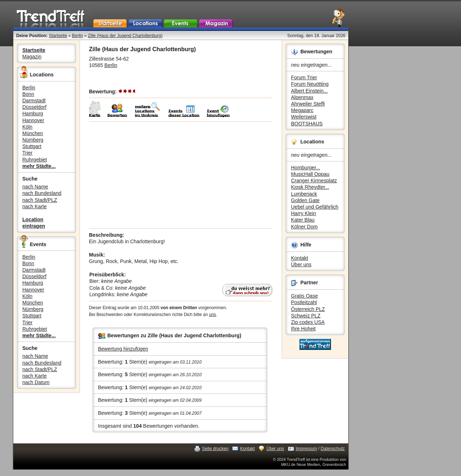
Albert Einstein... (309, 91)
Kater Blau (303, 220)
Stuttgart (32, 146)
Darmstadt (34, 101)
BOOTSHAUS (307, 124)
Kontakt (299, 258)
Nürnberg (33, 140)
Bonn (28, 94)
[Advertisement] (181, 175)
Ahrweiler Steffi (308, 104)
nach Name (35, 187)
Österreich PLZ (308, 309)
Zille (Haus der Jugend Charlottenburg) (125, 36)
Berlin (78, 36)
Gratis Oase (305, 296)
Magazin (32, 57)
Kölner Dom (304, 227)
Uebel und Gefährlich (315, 207)
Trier (27, 153)
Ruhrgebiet (35, 160)
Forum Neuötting (310, 84)
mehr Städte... (39, 166)
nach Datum (36, 382)
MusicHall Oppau (310, 174)
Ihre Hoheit (303, 329)
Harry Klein (303, 213)
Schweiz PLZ (306, 316)
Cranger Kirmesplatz (314, 181)
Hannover (33, 120)
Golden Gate (305, 200)
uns (213, 315)
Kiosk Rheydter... (310, 187)
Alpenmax (302, 97)
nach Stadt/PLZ (40, 200)
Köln (27, 127)
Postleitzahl (304, 302)
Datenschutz (333, 449)
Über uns (301, 264)
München (33, 133)
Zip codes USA (308, 322)
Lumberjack (304, 194)
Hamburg (33, 114)
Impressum (306, 449)
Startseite (58, 36)
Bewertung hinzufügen (123, 349)
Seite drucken (215, 449)
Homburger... (306, 168)
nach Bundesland (42, 193)
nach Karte (35, 206)
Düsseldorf (34, 107)
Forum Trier (304, 77)
